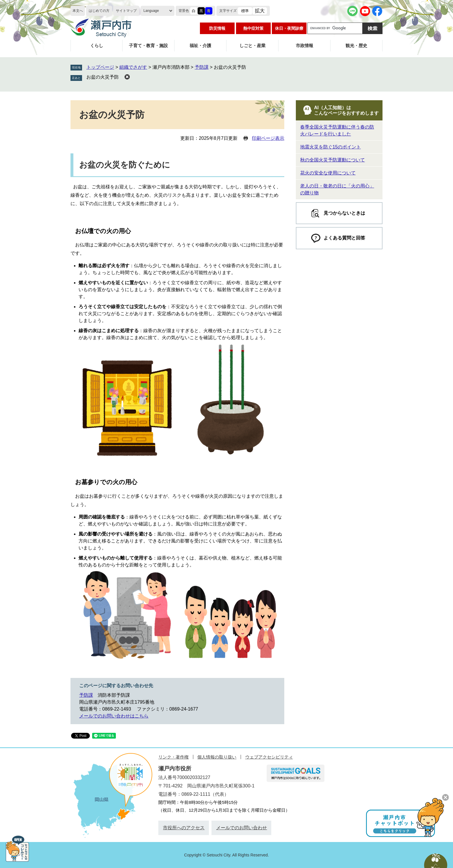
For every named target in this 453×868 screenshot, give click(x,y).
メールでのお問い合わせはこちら (114, 716)
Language (151, 11)
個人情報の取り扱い (217, 757)
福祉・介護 (200, 45)
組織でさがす (133, 67)
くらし (97, 45)
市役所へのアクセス (184, 828)
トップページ (100, 67)
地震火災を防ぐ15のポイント (331, 147)
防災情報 (217, 28)
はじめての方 (99, 11)
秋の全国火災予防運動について (333, 160)
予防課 (202, 67)
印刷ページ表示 (268, 138)
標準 (245, 11)
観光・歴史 (356, 45)
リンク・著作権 (173, 757)
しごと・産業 (253, 45)
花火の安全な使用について (328, 173)
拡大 (260, 11)
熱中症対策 (253, 28)
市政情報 (305, 45)
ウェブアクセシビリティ (269, 757)
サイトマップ (126, 11)
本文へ (78, 11)
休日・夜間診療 (289, 28)
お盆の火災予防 (103, 77)
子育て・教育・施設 (148, 45)
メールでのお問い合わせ (242, 828)
